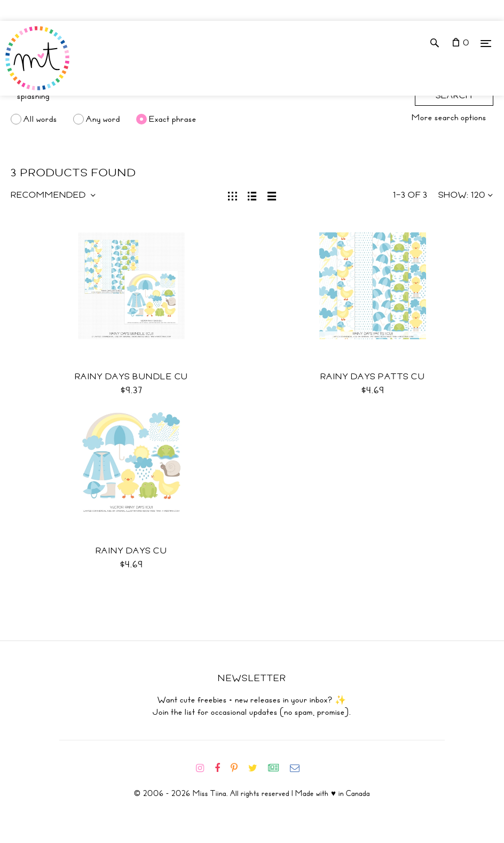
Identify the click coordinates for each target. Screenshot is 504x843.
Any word (103, 119)
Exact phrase (173, 119)
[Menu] (486, 43)
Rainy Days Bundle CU (132, 377)
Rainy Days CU (132, 551)
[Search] (207, 96)
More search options (449, 118)
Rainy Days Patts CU (373, 377)
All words (40, 119)
